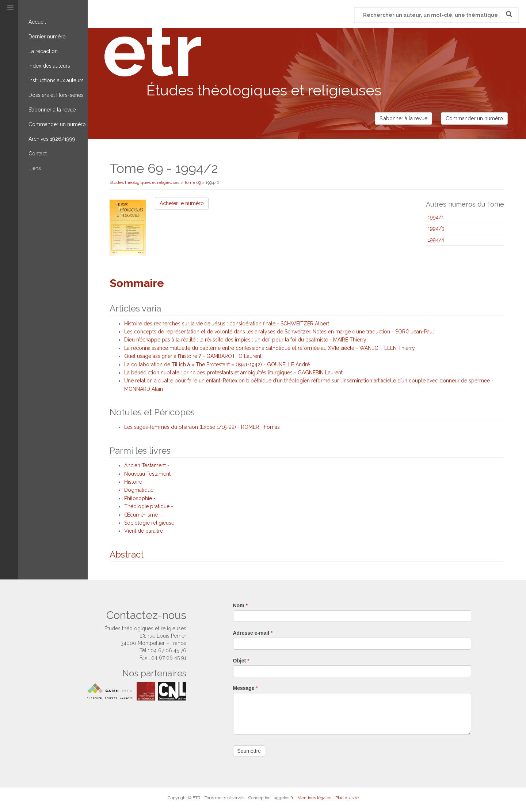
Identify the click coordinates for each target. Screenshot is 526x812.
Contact (38, 154)
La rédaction (43, 51)
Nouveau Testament (147, 474)
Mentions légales (314, 798)
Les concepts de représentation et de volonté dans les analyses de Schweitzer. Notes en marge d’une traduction (257, 332)
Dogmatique (139, 490)
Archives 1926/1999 (52, 139)
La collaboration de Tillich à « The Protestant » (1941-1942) (193, 365)
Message (246, 688)
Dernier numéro (47, 37)
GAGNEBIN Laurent (320, 373)
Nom (240, 605)
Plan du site (347, 798)
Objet (241, 661)
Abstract (127, 554)
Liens (35, 168)
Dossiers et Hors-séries (56, 95)
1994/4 (436, 240)
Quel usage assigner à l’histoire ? (163, 356)
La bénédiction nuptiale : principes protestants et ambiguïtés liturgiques (208, 373)
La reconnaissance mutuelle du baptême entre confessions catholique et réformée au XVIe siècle (239, 348)
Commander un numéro (57, 124)
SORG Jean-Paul (415, 332)
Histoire (133, 482)
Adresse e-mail (253, 633)
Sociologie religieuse (149, 523)
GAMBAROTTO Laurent (234, 356)
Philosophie (138, 498)
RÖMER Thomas (260, 427)
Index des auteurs (49, 66)
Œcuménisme (141, 515)
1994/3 (436, 229)
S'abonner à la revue (403, 118)
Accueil (37, 22)
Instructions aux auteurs (56, 80)
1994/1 (436, 217)
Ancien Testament (145, 465)
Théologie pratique (147, 506)
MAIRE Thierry (350, 340)
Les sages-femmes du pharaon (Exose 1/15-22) (180, 427)
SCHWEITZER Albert (305, 324)
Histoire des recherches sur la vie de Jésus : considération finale (200, 324)
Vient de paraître (144, 531)
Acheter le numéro (182, 203)
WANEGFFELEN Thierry (387, 348)
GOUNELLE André (288, 365)
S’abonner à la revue (52, 110)
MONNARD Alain (144, 389)
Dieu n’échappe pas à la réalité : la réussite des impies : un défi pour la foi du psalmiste (226, 340)
